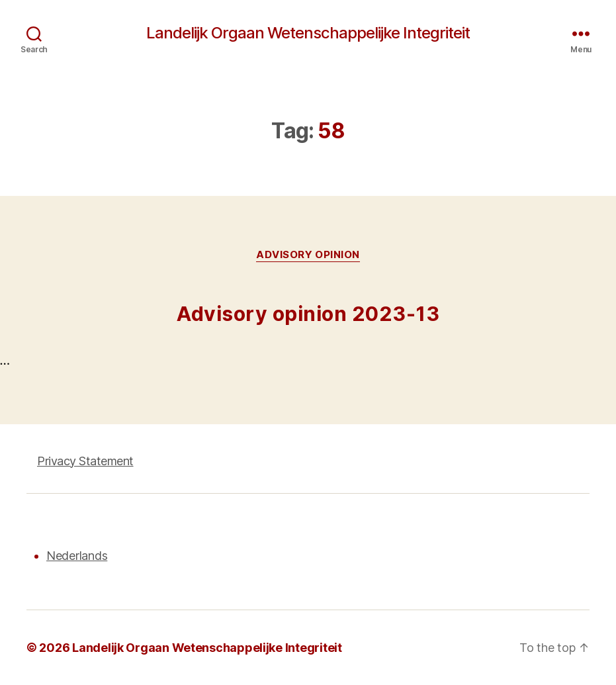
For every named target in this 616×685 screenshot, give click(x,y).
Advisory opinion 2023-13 (308, 314)
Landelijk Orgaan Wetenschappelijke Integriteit (308, 33)
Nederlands (77, 556)
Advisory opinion (308, 255)
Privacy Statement (85, 461)
